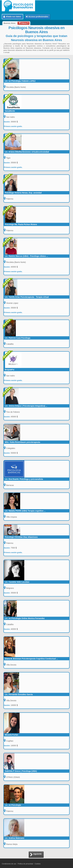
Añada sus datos (12, 17)
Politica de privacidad (25, 864)
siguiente (36, 855)
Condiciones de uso (9, 864)
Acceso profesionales (37, 17)
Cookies (38, 864)
